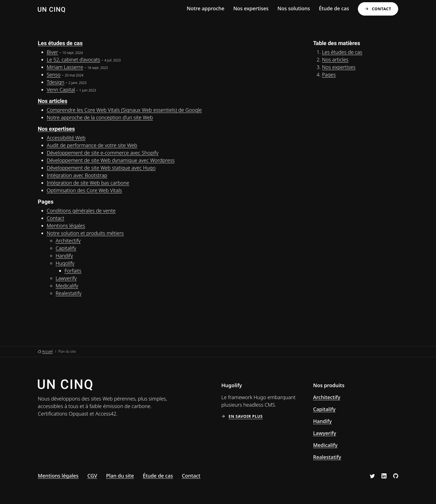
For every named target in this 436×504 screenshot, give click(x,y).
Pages (329, 75)
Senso (54, 75)
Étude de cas (334, 8)
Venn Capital (61, 90)
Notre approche (205, 8)
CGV (92, 476)
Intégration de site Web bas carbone (88, 183)
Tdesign (55, 82)
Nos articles (53, 101)
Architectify (68, 241)
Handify (64, 256)
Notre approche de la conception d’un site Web (100, 117)
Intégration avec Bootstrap (77, 175)
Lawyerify (66, 278)
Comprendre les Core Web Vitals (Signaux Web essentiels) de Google (124, 110)
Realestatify (69, 293)
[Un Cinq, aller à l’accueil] (51, 9)
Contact (381, 9)
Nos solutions (294, 8)
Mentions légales (66, 226)
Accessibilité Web (66, 138)
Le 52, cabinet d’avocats (73, 60)
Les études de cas (60, 43)
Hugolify (65, 263)
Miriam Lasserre (65, 67)
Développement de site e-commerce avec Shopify (103, 153)
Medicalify (67, 286)
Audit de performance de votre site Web (92, 145)
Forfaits (73, 271)
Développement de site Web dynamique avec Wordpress (111, 160)
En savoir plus (246, 417)
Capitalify (66, 248)
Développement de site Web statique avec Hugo (101, 168)
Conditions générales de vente (81, 211)
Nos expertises (251, 8)
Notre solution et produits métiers (85, 233)
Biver (52, 52)
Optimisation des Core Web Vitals (84, 190)
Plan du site (120, 476)
